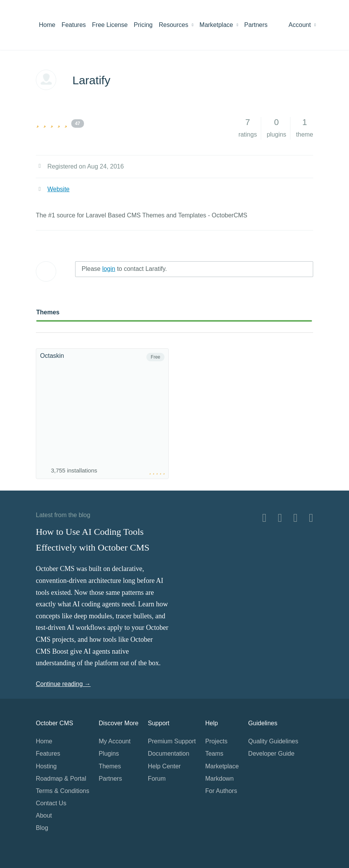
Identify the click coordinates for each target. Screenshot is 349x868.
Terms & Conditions (63, 791)
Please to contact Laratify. (124, 269)
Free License (110, 25)
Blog (42, 828)
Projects (216, 741)
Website (59, 189)
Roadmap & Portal (61, 779)
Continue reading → (63, 684)
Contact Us (51, 803)
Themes (48, 312)
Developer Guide (271, 754)
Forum (157, 779)
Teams (214, 754)
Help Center (164, 766)
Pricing (143, 25)
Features (74, 25)
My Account (115, 741)
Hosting (46, 766)
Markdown (220, 779)
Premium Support (172, 741)
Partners (256, 25)
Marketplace (219, 25)
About (44, 815)
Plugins (109, 754)
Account (302, 25)
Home (47, 25)
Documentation (169, 754)
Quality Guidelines (273, 741)
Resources (176, 25)
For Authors (221, 791)
